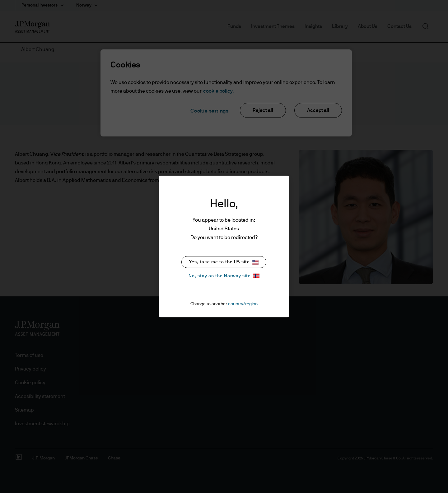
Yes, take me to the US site (224, 262)
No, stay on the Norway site (224, 276)
